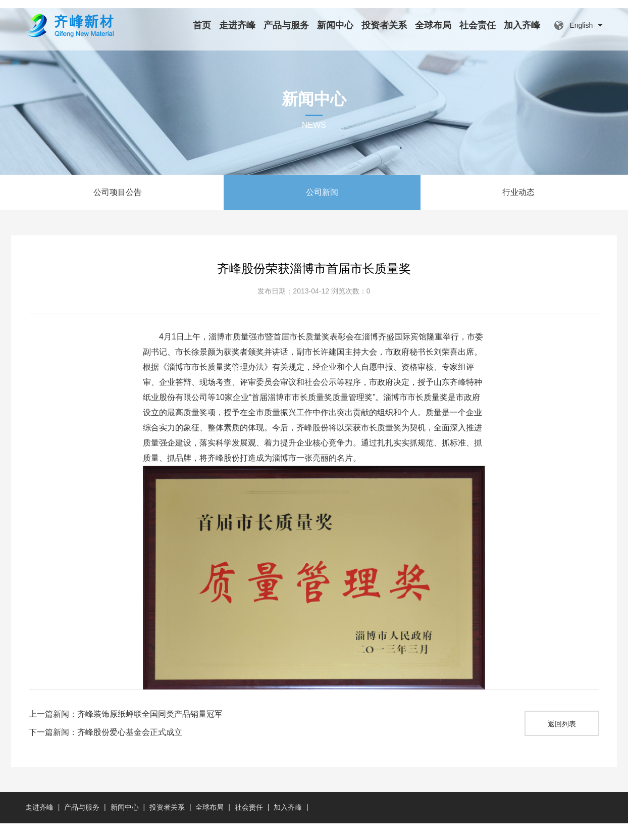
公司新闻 (322, 209)
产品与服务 (286, 25)
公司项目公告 (118, 209)
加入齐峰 (522, 25)
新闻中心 (335, 25)
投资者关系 (384, 25)
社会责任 (478, 25)
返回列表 (562, 740)
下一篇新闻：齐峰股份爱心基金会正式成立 (106, 749)
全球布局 (433, 25)
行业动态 (518, 209)
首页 (202, 25)
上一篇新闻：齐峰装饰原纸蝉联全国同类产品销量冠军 (126, 731)
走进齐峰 (237, 25)
